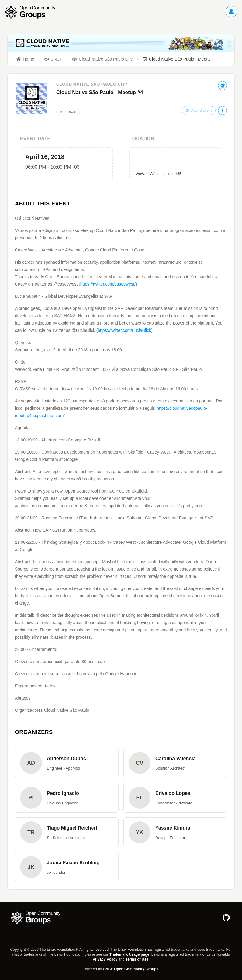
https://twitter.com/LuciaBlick (124, 330)
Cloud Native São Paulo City (92, 84)
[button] (67, 763)
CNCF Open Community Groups (131, 969)
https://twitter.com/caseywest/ (108, 284)
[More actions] (223, 111)
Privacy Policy (105, 959)
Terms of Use (137, 959)
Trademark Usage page (129, 954)
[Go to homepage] (33, 12)
